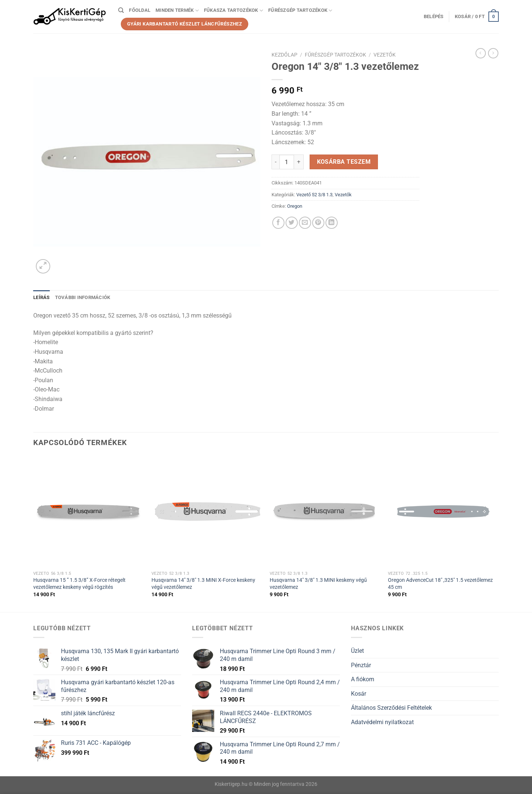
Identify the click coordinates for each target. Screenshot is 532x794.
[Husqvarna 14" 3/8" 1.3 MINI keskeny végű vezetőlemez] (325, 512)
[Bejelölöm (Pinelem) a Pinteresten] (318, 223)
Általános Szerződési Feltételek (391, 708)
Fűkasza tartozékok (233, 11)
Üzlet (357, 651)
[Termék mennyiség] (287, 162)
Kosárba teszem (344, 162)
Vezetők (385, 55)
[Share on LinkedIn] (332, 223)
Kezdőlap (284, 55)
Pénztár (361, 665)
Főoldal (140, 10)
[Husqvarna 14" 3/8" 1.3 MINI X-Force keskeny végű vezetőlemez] (207, 512)
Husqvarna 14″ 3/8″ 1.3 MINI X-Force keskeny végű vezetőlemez (203, 584)
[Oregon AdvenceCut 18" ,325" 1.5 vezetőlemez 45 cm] (443, 512)
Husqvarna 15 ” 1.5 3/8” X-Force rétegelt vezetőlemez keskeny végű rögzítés (79, 584)
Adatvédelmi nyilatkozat (382, 722)
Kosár (359, 694)
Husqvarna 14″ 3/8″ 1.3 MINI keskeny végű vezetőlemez (318, 584)
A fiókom (363, 679)
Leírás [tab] (42, 297)
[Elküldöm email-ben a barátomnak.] (305, 223)
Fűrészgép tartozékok (300, 11)
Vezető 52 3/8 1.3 (314, 195)
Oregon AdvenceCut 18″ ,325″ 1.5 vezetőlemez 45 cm (440, 584)
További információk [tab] (83, 297)
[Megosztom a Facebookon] (278, 223)
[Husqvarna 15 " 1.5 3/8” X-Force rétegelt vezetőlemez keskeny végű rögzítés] (89, 512)
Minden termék (177, 11)
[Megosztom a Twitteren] (292, 223)
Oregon (295, 206)
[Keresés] (121, 10)
